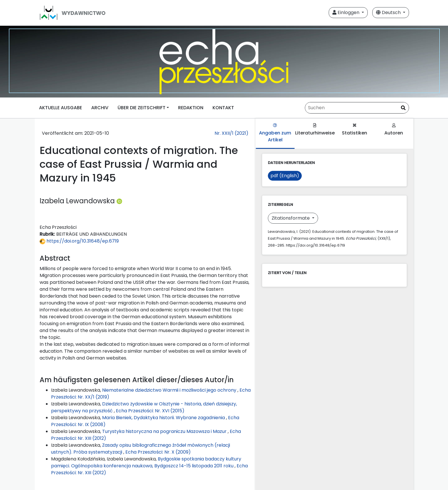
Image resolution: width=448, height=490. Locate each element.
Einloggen (346, 12)
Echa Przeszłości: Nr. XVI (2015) (150, 411)
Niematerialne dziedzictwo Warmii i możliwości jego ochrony (170, 390)
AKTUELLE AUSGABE (61, 108)
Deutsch (389, 12)
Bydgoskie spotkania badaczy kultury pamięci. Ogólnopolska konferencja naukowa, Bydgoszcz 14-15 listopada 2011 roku (146, 462)
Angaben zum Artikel (275, 133)
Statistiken (354, 130)
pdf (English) (285, 176)
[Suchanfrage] (357, 108)
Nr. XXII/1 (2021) (231, 133)
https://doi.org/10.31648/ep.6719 (79, 241)
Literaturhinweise (315, 130)
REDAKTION (191, 108)
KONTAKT (223, 108)
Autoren (394, 130)
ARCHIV (100, 108)
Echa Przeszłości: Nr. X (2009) (158, 452)
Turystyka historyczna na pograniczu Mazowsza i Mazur (165, 431)
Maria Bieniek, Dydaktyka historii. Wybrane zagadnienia (164, 418)
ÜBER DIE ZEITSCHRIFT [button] (142, 108)
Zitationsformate (291, 218)
